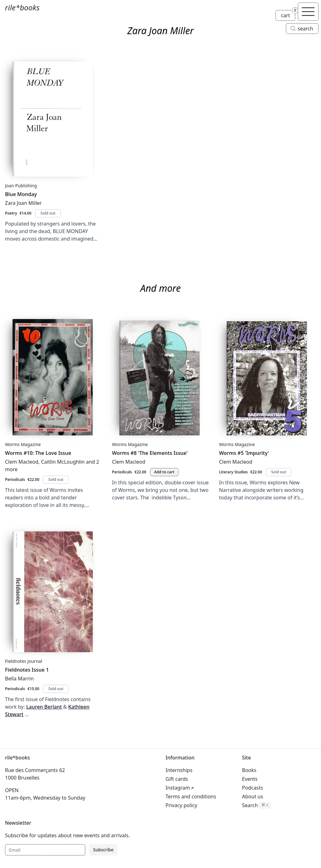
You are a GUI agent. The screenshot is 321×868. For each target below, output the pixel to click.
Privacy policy (181, 805)
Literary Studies (234, 472)
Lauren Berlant (44, 707)
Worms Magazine (23, 444)
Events (250, 779)
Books (249, 770)
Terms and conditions (191, 796)
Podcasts (253, 788)
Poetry (11, 213)
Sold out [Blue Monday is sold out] (48, 213)
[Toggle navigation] (308, 12)
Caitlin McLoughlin (63, 462)
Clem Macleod (22, 462)
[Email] (45, 850)
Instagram (178, 788)
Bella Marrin (19, 679)
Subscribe (103, 850)
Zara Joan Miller (23, 203)
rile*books (22, 7)
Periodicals (15, 479)
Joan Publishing (21, 186)
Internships (179, 770)
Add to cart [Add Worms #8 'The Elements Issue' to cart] (164, 472)
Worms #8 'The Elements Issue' (150, 453)
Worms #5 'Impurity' (244, 453)
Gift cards (177, 779)
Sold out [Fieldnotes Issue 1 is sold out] (56, 689)
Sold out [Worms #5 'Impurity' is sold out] (279, 472)
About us (253, 796)
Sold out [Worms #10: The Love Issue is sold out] (56, 479)
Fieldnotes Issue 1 (27, 670)
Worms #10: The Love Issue (38, 453)
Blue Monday (21, 194)
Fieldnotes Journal (24, 661)
